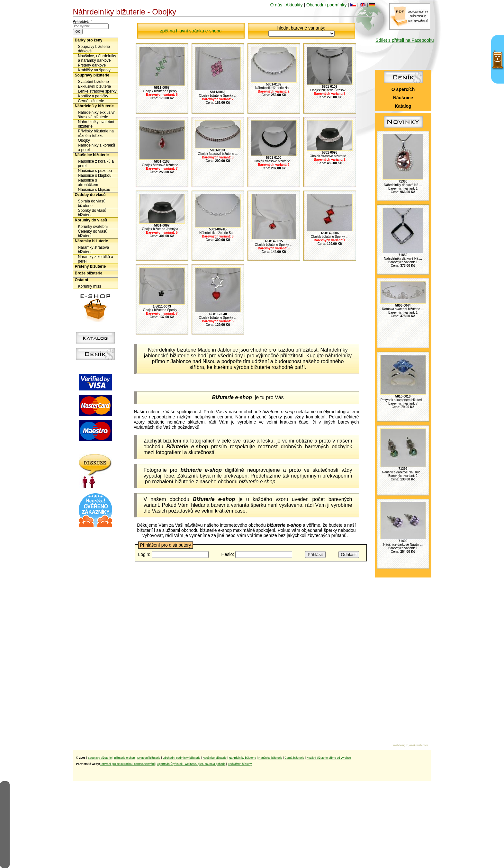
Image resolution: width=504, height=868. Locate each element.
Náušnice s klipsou (94, 190)
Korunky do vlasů (91, 220)
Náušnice (403, 98)
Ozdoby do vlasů (90, 195)
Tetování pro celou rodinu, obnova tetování (127, 764)
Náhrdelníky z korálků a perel (97, 148)
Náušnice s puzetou (95, 171)
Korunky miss (90, 286)
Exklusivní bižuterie (95, 86)
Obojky (84, 140)
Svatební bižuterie (94, 82)
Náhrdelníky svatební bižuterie (96, 124)
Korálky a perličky (93, 96)
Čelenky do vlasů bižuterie (93, 234)
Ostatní (81, 280)
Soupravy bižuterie (92, 75)
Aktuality (294, 5)
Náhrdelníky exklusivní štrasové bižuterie (97, 115)
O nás (276, 5)
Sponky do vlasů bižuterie (92, 213)
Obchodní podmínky (326, 5)
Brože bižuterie (89, 273)
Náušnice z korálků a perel (96, 164)
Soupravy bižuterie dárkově (94, 49)
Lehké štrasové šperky (97, 91)
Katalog (403, 106)
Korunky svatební (93, 227)
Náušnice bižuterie (92, 155)
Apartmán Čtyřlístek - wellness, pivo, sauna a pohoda (191, 764)
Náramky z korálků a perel (96, 259)
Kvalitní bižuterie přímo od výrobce (329, 758)
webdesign (400, 745)
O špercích (403, 89)
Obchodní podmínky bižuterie (181, 758)
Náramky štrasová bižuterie (94, 250)
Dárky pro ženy (89, 40)
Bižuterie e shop (125, 758)
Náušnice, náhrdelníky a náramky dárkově (97, 58)
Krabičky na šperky (94, 70)
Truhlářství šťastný (240, 764)
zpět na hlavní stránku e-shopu (191, 31)
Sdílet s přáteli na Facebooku (405, 40)
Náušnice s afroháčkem (88, 183)
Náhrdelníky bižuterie (94, 106)
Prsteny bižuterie (90, 266)
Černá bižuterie (91, 101)
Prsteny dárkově (92, 65)
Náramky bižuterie (91, 241)
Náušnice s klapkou (95, 175)
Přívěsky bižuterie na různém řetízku (96, 133)
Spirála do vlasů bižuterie (92, 203)
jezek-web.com (418, 745)
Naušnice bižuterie (215, 758)
